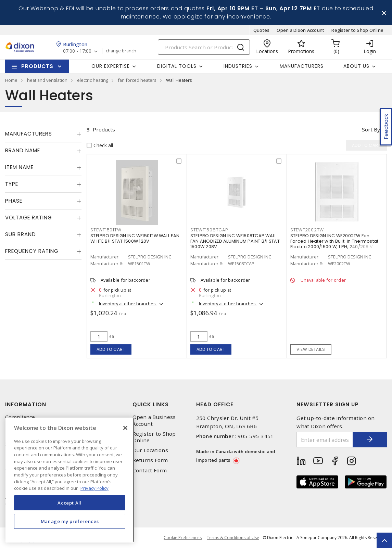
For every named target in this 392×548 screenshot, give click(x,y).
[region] (70, 480)
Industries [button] (238, 66)
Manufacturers (302, 66)
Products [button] (37, 66)
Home (11, 80)
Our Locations (150, 450)
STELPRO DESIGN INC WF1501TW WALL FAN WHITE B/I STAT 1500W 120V (135, 238)
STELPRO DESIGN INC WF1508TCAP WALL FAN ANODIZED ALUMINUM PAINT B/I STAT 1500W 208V (235, 241)
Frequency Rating (32, 251)
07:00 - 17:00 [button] (77, 51)
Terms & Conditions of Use (233, 538)
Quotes (262, 30)
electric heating (93, 80)
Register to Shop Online (357, 30)
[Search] (204, 47)
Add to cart (111, 349)
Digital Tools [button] (177, 66)
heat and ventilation (47, 80)
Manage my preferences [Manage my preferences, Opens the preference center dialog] (70, 521)
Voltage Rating (29, 218)
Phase (14, 201)
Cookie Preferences (183, 538)
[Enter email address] (325, 440)
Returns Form (150, 460)
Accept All (70, 503)
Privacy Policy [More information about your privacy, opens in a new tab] (94, 488)
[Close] (125, 428)
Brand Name (23, 150)
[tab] (43, 134)
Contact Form (150, 470)
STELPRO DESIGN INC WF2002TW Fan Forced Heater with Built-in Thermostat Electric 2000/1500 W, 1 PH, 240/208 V (334, 241)
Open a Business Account (154, 420)
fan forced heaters (137, 80)
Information (26, 404)
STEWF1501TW (106, 230)
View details (311, 349)
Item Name (19, 167)
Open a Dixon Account (300, 30)
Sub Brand (21, 234)
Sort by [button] (371, 129)
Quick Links (151, 404)
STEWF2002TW (307, 230)
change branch (121, 51)
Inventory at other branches (128, 304)
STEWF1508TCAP (209, 230)
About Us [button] (356, 66)
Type (12, 184)
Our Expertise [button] (111, 66)
